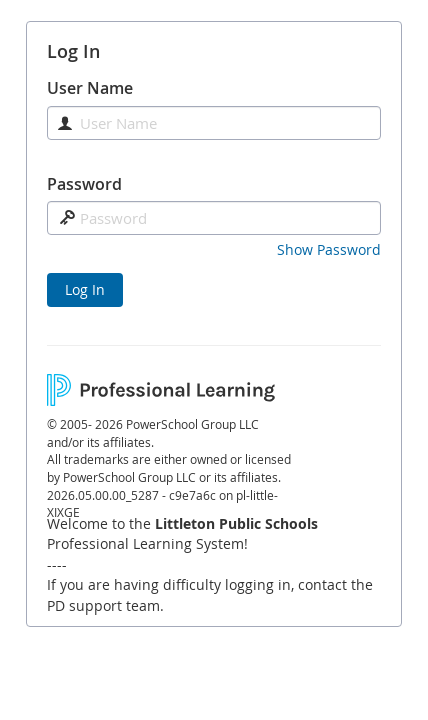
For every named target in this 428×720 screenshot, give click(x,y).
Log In (85, 289)
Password (84, 184)
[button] (329, 250)
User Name (90, 88)
